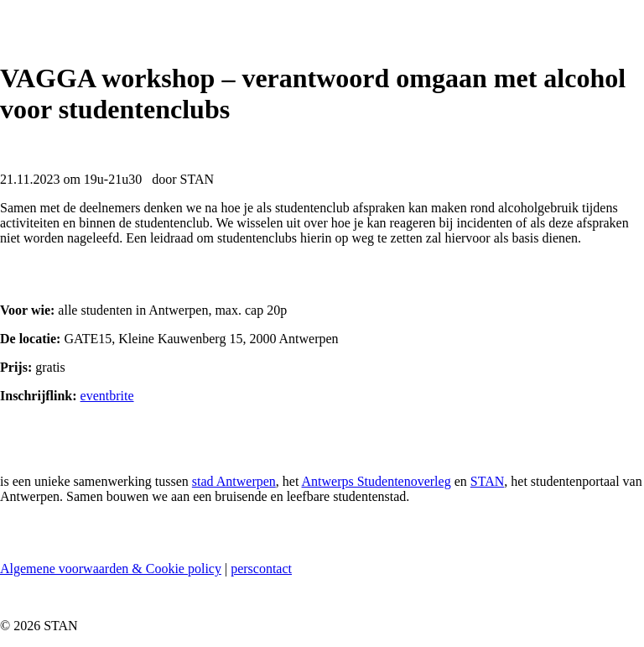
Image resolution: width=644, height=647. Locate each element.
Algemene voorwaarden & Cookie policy (111, 569)
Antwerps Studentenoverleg (376, 481)
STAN (488, 481)
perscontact (261, 569)
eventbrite (107, 396)
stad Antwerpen (234, 481)
